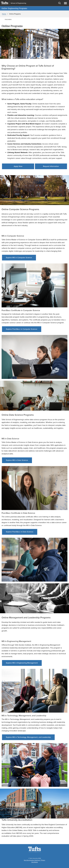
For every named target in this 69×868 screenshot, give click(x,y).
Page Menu (8, 19)
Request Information (51, 166)
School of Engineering (18, 3)
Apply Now (18, 166)
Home (4, 14)
